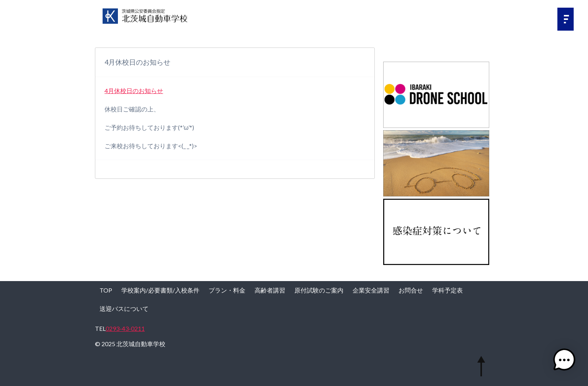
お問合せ (411, 290)
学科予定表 (448, 290)
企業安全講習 (371, 290)
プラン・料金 (227, 290)
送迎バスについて (124, 308)
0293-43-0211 (125, 328)
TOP (106, 290)
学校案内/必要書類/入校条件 (160, 290)
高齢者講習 (270, 290)
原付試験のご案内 (319, 290)
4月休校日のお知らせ (134, 91)
